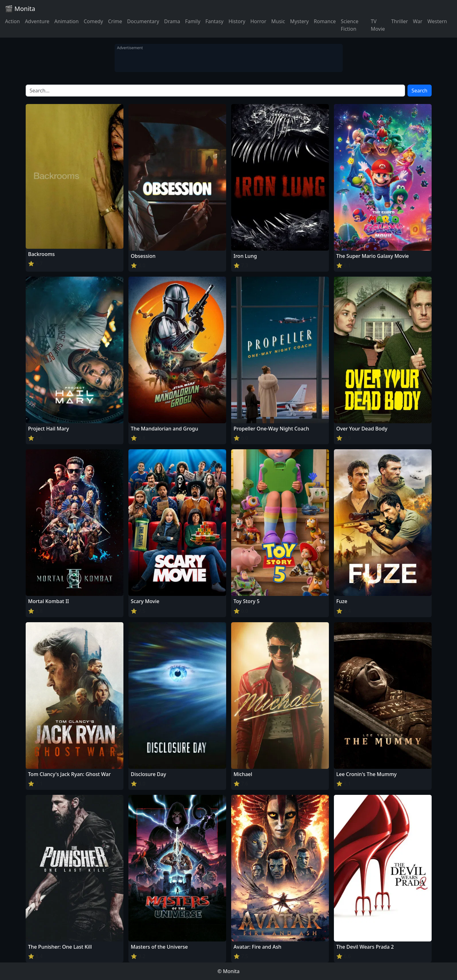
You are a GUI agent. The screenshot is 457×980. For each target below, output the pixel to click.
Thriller (400, 21)
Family (193, 21)
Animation (66, 21)
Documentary (143, 21)
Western (437, 21)
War (418, 21)
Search (420, 91)
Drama (172, 21)
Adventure (37, 21)
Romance (325, 21)
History (237, 21)
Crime (115, 21)
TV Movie (378, 25)
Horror (258, 21)
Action (12, 21)
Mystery (299, 21)
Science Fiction (350, 25)
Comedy (93, 21)
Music (278, 21)
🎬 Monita (20, 9)
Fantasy (215, 21)
